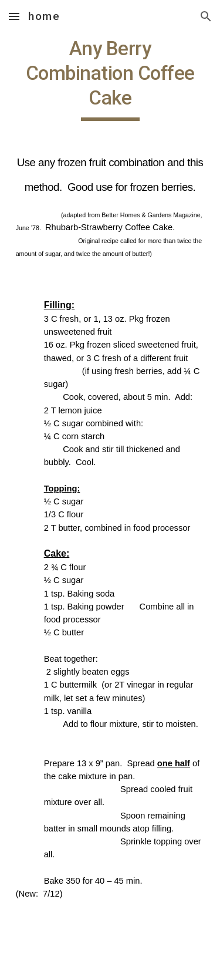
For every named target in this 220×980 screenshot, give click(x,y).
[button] (14, 16)
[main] (110, 499)
